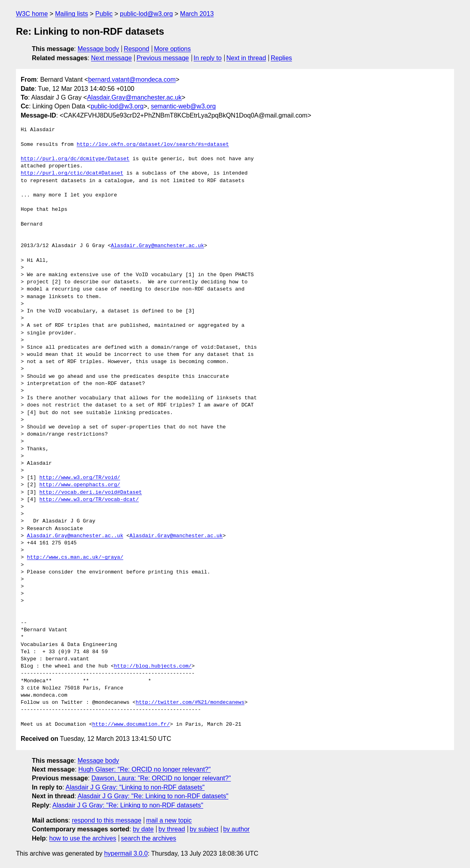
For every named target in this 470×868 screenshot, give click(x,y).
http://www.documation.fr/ (131, 725)
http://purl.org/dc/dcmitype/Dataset (75, 159)
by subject (204, 829)
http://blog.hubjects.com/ (153, 666)
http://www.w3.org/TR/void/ (80, 478)
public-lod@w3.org (146, 14)
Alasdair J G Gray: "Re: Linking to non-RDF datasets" (153, 796)
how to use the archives (83, 838)
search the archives (149, 838)
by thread (172, 829)
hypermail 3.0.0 (126, 853)
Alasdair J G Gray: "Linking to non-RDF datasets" (135, 787)
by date (143, 829)
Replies (281, 58)
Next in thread (246, 58)
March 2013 (197, 14)
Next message (112, 58)
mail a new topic (169, 820)
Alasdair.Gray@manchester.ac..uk (75, 536)
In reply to (208, 58)
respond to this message (106, 820)
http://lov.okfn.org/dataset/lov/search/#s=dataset (153, 145)
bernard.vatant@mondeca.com (132, 80)
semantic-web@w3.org (183, 106)
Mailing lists (71, 14)
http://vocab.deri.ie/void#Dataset (91, 493)
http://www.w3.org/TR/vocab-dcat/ (89, 500)
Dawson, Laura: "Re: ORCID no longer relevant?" (161, 778)
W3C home (32, 14)
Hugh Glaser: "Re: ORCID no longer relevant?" (145, 769)
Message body (98, 49)
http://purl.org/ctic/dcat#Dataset (72, 173)
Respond (137, 49)
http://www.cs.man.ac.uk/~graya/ (75, 558)
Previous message (163, 58)
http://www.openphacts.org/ (80, 485)
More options (173, 49)
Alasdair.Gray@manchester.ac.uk (134, 97)
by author (236, 829)
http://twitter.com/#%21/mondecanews (190, 703)
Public (104, 14)
